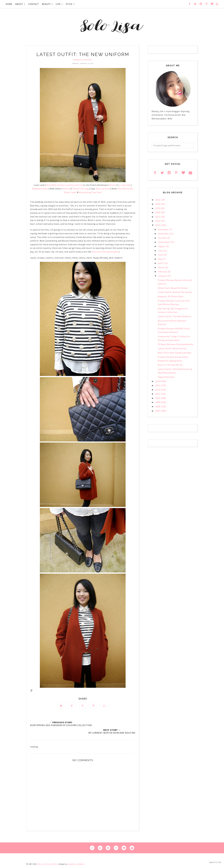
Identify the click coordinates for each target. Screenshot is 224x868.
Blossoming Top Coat (90, 192)
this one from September (105, 252)
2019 (158, 208)
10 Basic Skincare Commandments (176, 344)
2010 (158, 398)
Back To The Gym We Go (170, 365)
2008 (158, 407)
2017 (158, 217)
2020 (158, 204)
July (160, 251)
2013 (158, 385)
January (162, 276)
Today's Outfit (83, 60)
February (163, 272)
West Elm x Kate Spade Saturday (174, 353)
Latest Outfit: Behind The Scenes (175, 292)
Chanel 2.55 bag (81, 189)
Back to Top (215, 862)
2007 (158, 411)
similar (113, 185)
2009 (158, 402)
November (164, 234)
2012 (158, 390)
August (162, 246)
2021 (158, 200)
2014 (158, 381)
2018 (158, 212)
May (160, 259)
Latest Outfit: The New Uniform (174, 316)
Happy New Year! (166, 377)
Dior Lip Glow (103, 189)
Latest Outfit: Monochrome (172, 349)
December (164, 229)
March (161, 267)
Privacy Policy (52, 864)
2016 (158, 221)
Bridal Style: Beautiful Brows (173, 288)
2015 (158, 225)
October (163, 238)
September (164, 242)
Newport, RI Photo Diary (171, 296)
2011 (158, 394)
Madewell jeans (40, 189)
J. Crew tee (125, 185)
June (161, 255)
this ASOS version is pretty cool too (65, 185)
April (161, 263)
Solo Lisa (41, 864)
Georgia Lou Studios (76, 864)
